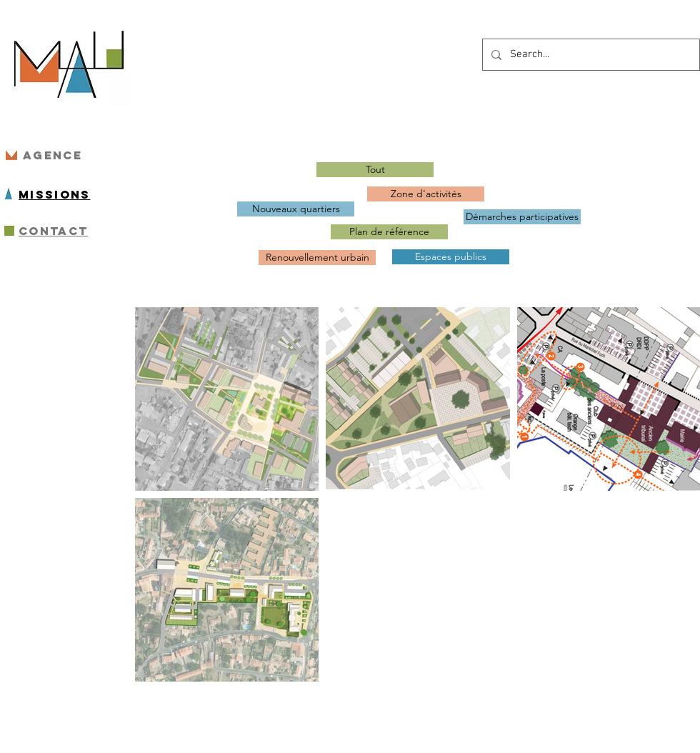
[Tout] (375, 170)
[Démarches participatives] (522, 217)
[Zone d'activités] (426, 194)
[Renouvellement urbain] (317, 258)
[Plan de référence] (389, 232)
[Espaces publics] (451, 257)
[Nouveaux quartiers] (296, 209)
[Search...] (590, 55)
